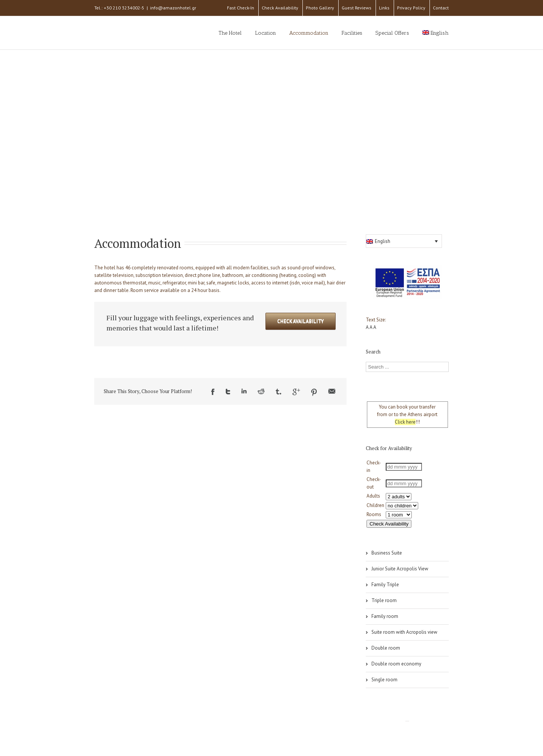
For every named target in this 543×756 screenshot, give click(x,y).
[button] (404, 241)
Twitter (228, 392)
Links (384, 8)
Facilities (352, 33)
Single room (384, 680)
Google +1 (296, 392)
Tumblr (278, 392)
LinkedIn (244, 391)
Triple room (384, 600)
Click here (405, 422)
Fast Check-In (241, 8)
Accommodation (309, 33)
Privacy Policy (411, 8)
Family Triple (385, 585)
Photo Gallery (320, 8)
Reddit (261, 391)
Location (265, 33)
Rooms (374, 514)
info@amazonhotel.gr (173, 8)
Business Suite (387, 553)
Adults (373, 496)
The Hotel (230, 33)
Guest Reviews (357, 8)
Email (332, 391)
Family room (385, 616)
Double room (386, 648)
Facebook (213, 392)
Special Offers (392, 33)
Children (375, 505)
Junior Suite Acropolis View (400, 569)
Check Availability (280, 8)
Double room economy (396, 664)
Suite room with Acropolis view (404, 632)
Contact (441, 8)
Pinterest (314, 392)
